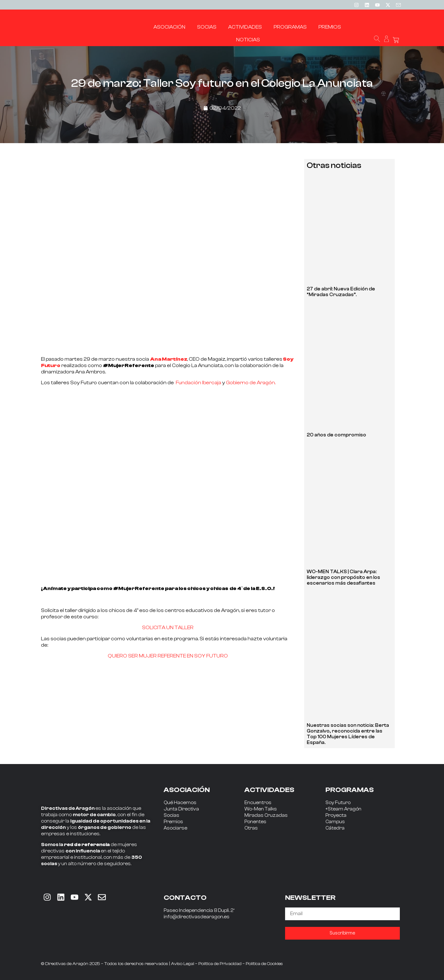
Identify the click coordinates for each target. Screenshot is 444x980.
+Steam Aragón (343, 809)
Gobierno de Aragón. (251, 383)
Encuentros (258, 803)
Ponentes (255, 822)
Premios (173, 822)
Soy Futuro (338, 803)
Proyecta (336, 815)
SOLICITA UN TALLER (168, 628)
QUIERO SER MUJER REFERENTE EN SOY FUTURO (168, 656)
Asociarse (175, 828)
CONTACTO (185, 898)
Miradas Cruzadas (266, 815)
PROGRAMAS (350, 790)
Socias (171, 815)
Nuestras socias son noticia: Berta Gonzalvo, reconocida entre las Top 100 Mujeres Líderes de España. (348, 734)
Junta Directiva (181, 809)
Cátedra (335, 828)
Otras (251, 828)
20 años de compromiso (336, 435)
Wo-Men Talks (261, 809)
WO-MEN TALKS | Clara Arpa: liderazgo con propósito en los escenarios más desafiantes (343, 577)
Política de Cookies (264, 964)
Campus (335, 822)
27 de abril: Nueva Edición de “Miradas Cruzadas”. (341, 292)
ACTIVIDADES (269, 790)
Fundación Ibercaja (198, 383)
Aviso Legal (183, 964)
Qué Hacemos (180, 803)
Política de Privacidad (220, 964)
